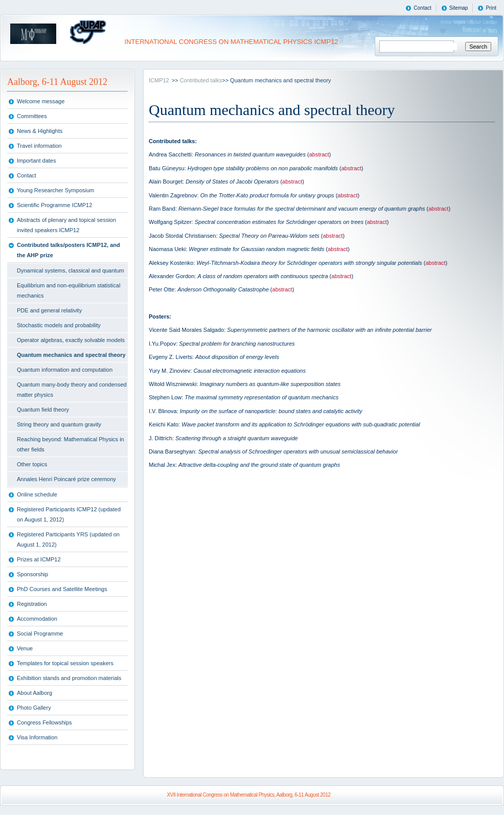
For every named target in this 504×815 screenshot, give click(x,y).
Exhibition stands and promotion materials (69, 678)
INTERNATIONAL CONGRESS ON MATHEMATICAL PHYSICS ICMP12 (231, 42)
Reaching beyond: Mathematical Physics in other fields (71, 444)
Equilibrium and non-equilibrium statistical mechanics (68, 290)
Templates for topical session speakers (65, 663)
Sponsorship (32, 574)
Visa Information (37, 737)
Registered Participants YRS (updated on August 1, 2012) (68, 539)
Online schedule (37, 494)
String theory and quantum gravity (59, 424)
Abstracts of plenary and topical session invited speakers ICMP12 (66, 225)
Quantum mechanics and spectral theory (71, 355)
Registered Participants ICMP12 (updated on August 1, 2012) (69, 514)
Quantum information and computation (65, 370)
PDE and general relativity (49, 310)
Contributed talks (201, 80)
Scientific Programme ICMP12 (54, 205)
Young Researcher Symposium (55, 190)
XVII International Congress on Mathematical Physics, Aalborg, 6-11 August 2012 (248, 795)
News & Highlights (40, 131)
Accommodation (37, 619)
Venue (25, 648)
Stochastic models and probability (59, 325)
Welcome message (41, 101)
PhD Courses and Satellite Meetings (62, 589)
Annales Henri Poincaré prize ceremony (66, 479)
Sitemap (459, 8)
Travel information (39, 146)
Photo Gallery (34, 708)
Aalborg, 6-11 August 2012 (57, 82)
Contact (422, 8)
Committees (32, 116)
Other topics (32, 464)
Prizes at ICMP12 (39, 559)
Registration (32, 604)
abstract (319, 154)
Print (491, 8)
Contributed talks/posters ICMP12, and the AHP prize (68, 250)
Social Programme (40, 633)
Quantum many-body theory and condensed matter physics (72, 390)
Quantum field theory (43, 410)
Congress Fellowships (44, 722)
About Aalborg (35, 693)
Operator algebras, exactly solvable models (71, 340)
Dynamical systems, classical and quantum (71, 270)
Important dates (36, 161)
